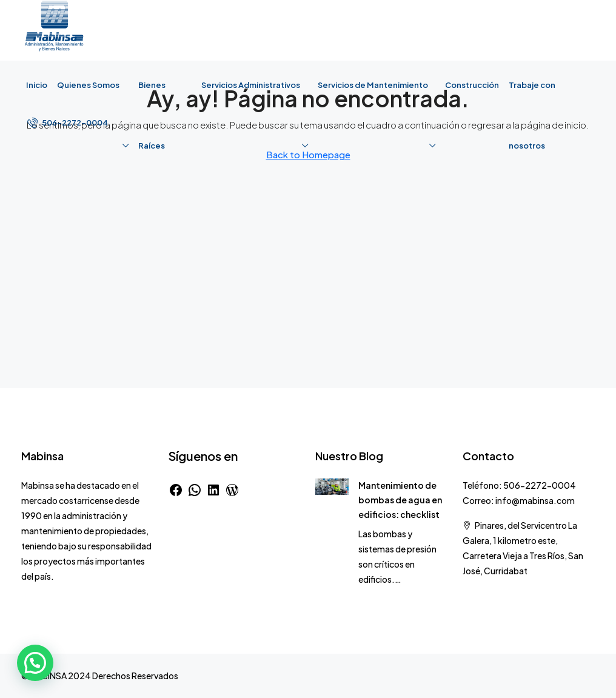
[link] (332, 485)
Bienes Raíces (152, 115)
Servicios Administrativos (251, 85)
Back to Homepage (308, 154)
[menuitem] (68, 122)
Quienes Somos (88, 85)
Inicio (37, 85)
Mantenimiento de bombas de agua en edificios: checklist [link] (400, 500)
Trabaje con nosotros (532, 115)
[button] (35, 663)
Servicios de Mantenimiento (373, 85)
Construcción (472, 85)
